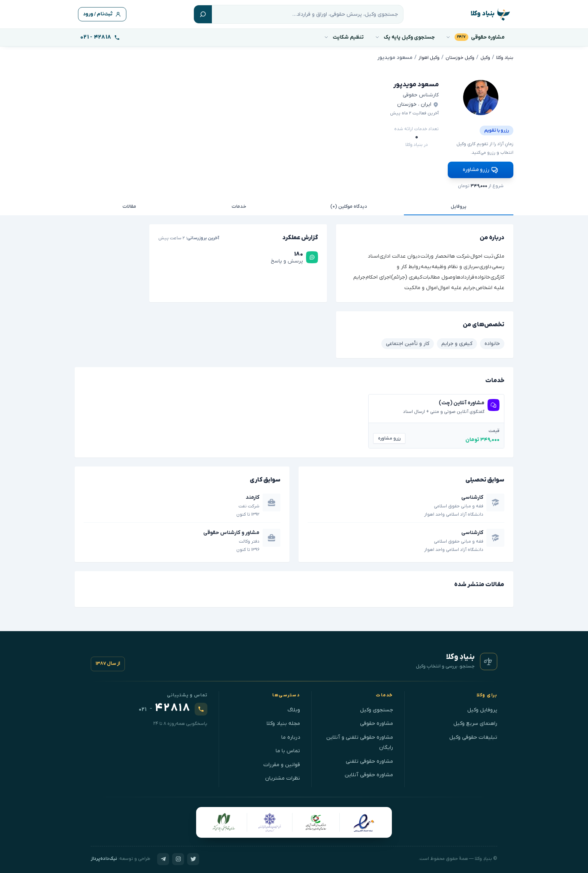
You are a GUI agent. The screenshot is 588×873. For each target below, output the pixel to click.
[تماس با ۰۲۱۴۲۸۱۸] (173, 707)
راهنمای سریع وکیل (475, 722)
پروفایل (459, 205)
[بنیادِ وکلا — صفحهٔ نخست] (489, 660)
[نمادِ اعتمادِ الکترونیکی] (364, 820)
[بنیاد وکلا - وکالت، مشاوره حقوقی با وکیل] (488, 14)
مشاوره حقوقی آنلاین (369, 773)
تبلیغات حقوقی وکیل (473, 736)
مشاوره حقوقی (376, 722)
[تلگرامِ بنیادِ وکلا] (163, 857)
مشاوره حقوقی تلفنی (369, 760)
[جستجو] (310, 14)
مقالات (129, 205)
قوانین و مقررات (282, 763)
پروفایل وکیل (482, 708)
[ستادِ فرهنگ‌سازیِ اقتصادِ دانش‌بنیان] (316, 820)
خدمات (239, 205)
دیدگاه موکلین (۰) (349, 205)
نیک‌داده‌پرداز (104, 857)
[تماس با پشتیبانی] (100, 37)
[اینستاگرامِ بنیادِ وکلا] (178, 857)
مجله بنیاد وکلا (283, 722)
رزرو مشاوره (481, 168)
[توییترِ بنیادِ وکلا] (193, 857)
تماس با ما (288, 749)
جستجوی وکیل (376, 708)
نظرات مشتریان (283, 777)
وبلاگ (294, 708)
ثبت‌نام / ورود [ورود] (105, 14)
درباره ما (291, 736)
